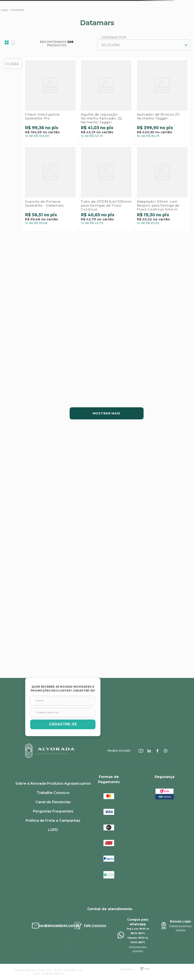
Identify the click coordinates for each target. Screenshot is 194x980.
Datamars (18, 10)
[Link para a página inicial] (4, 10)
